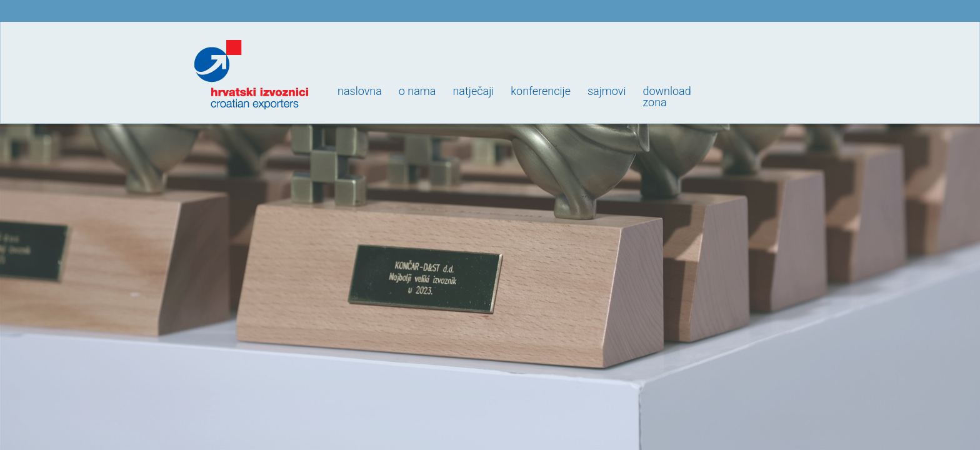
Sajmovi (607, 91)
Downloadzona (667, 97)
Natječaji (473, 91)
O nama (417, 91)
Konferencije (541, 91)
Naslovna (360, 91)
